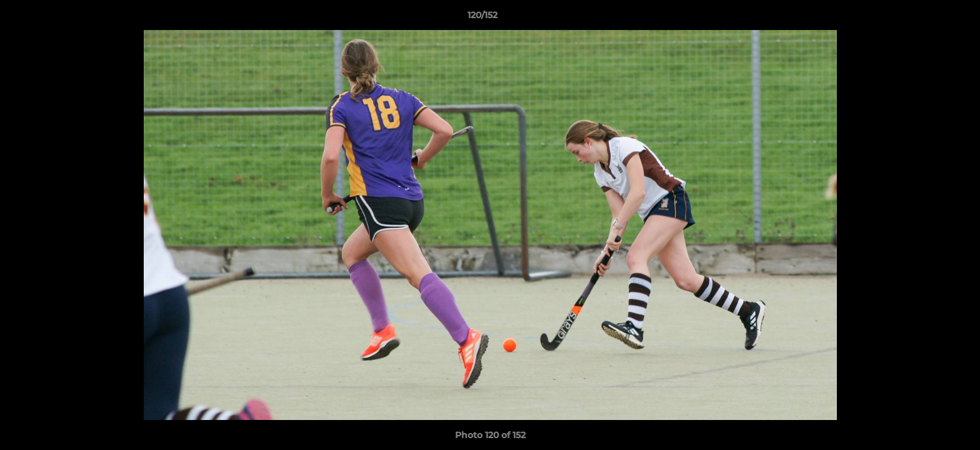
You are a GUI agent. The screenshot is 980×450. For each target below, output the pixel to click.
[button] (927, 18)
